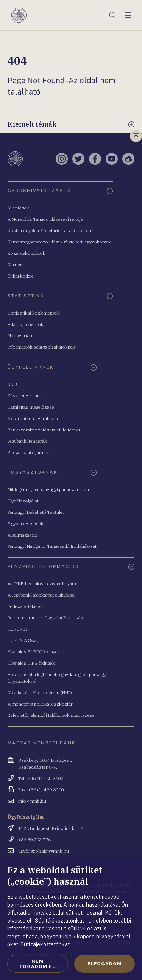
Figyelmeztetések (26, 523)
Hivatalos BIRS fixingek (31, 663)
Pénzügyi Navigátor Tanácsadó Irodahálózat (52, 546)
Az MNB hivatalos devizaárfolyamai (44, 584)
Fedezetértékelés (25, 606)
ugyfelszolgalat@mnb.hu (44, 851)
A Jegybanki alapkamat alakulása (41, 595)
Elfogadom (105, 964)
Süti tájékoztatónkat (45, 944)
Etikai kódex (20, 276)
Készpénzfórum (24, 396)
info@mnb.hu (32, 801)
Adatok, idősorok (26, 324)
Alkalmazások (22, 535)
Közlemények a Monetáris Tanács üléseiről (51, 230)
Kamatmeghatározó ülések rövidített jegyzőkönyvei (60, 242)
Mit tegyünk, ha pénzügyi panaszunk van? (50, 489)
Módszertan (20, 336)
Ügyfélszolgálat (23, 501)
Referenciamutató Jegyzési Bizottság (45, 618)
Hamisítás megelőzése (31, 407)
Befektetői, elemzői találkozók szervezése (51, 715)
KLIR (12, 384)
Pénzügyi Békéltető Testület (36, 512)
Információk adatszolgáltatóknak (41, 347)
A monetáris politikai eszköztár (40, 704)
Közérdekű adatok (27, 253)
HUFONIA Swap (23, 640)
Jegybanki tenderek (27, 441)
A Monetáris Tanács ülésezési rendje (45, 219)
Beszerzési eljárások (29, 452)
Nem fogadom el (37, 964)
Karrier (15, 264)
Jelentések (18, 208)
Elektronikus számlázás (33, 418)
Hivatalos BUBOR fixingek (34, 652)
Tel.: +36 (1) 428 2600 (41, 778)
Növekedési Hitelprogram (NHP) (40, 692)
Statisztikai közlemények (34, 313)
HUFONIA (17, 629)
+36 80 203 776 (34, 840)
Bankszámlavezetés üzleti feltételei (44, 430)
